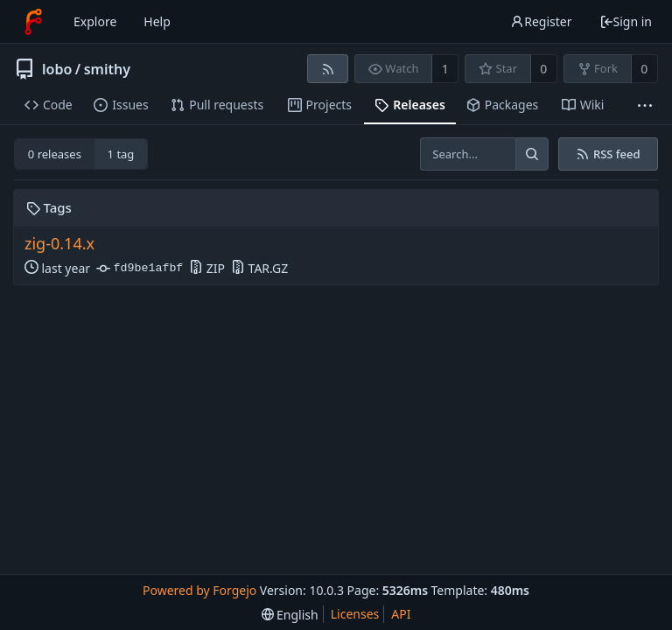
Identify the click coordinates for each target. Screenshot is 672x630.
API (401, 614)
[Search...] (532, 154)
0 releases (55, 154)
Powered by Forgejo (199, 590)
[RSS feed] (328, 69)
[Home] (33, 22)
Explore (95, 21)
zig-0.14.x (59, 244)
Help (157, 21)
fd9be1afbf (140, 269)
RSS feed (608, 154)
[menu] (290, 615)
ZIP (207, 268)
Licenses (355, 614)
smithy (107, 69)
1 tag (121, 154)
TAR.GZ (259, 268)
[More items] (645, 105)
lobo (57, 69)
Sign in (626, 21)
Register (541, 21)
